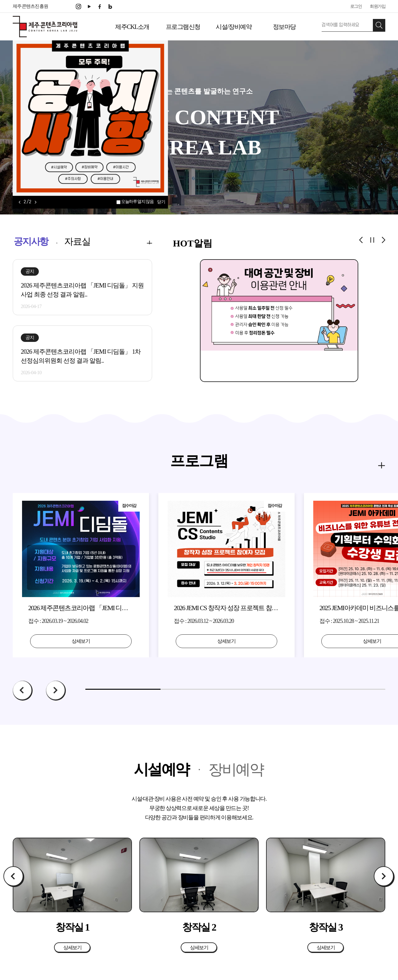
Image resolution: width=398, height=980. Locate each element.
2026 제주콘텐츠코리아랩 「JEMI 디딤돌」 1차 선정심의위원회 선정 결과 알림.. (81, 356)
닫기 (161, 202)
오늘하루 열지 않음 (137, 202)
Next (56, 691)
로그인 (356, 6)
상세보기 (81, 641)
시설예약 (161, 769)
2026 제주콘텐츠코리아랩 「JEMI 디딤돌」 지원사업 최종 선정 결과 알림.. (82, 290)
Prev (23, 691)
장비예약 (236, 769)
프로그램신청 (183, 27)
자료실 (77, 241)
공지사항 (31, 241)
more (140, 242)
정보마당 (284, 27)
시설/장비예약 (234, 27)
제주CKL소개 (132, 27)
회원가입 (378, 6)
